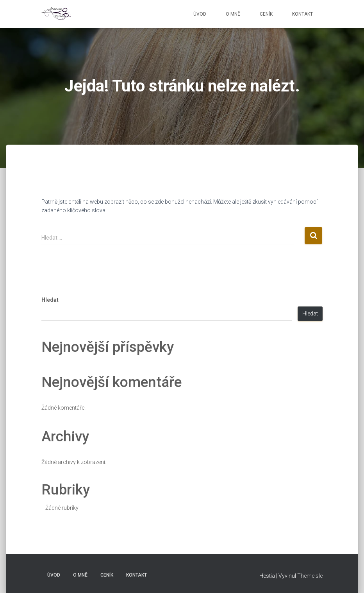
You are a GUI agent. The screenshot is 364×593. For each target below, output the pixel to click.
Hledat (50, 300)
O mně (233, 14)
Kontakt (302, 14)
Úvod (200, 14)
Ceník (266, 14)
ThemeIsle (310, 576)
